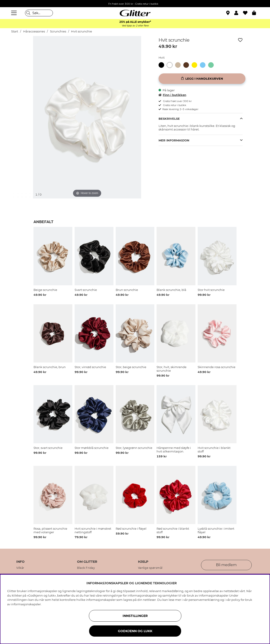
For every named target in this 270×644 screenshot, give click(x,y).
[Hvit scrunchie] (171, 65)
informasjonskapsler (26, 604)
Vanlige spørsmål (150, 568)
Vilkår (20, 568)
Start (15, 31)
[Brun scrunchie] (187, 65)
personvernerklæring (204, 600)
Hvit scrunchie (82, 31)
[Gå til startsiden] (135, 13)
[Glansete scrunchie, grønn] (212, 65)
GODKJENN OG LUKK (135, 631)
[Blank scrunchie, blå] (204, 65)
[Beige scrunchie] (179, 65)
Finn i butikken (172, 95)
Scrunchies (58, 31)
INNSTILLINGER (135, 616)
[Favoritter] (248, 13)
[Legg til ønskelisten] (240, 40)
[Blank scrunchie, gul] (196, 65)
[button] (239, 13)
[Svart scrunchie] (163, 65)
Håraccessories (34, 31)
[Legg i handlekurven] (202, 79)
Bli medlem (226, 565)
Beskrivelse (169, 119)
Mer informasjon (174, 140)
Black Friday (86, 568)
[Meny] (15, 13)
